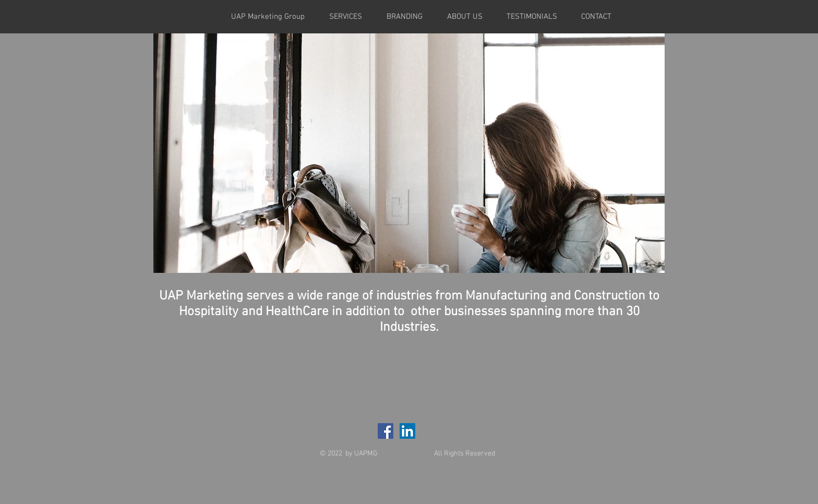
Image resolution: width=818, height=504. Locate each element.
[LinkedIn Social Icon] (407, 431)
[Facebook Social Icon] (386, 431)
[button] (409, 153)
